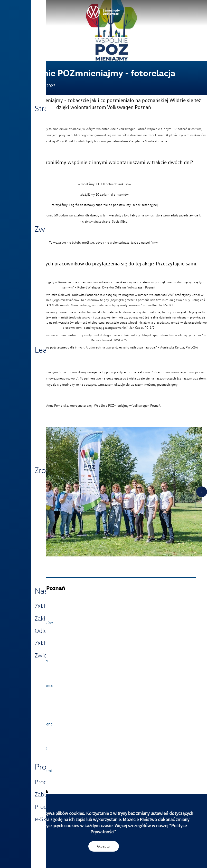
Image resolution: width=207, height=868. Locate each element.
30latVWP (24, 644)
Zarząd (21, 669)
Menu (17, 6)
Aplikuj (21, 716)
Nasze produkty (29, 614)
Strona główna (28, 598)
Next (202, 492)
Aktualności (25, 653)
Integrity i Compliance (34, 685)
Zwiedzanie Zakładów (34, 622)
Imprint (21, 779)
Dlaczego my (26, 707)
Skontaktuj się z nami (34, 771)
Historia (22, 677)
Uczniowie (24, 732)
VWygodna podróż (31, 749)
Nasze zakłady (27, 606)
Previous (5, 492)
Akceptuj (104, 846)
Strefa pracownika (31, 740)
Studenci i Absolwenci (34, 724)
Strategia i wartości (32, 661)
